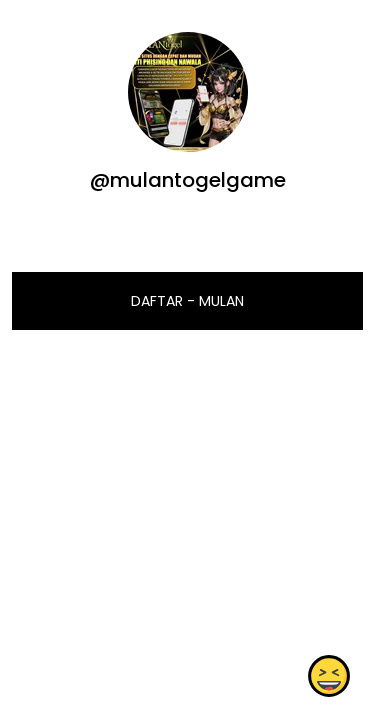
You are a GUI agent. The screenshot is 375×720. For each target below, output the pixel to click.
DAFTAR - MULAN (187, 301)
